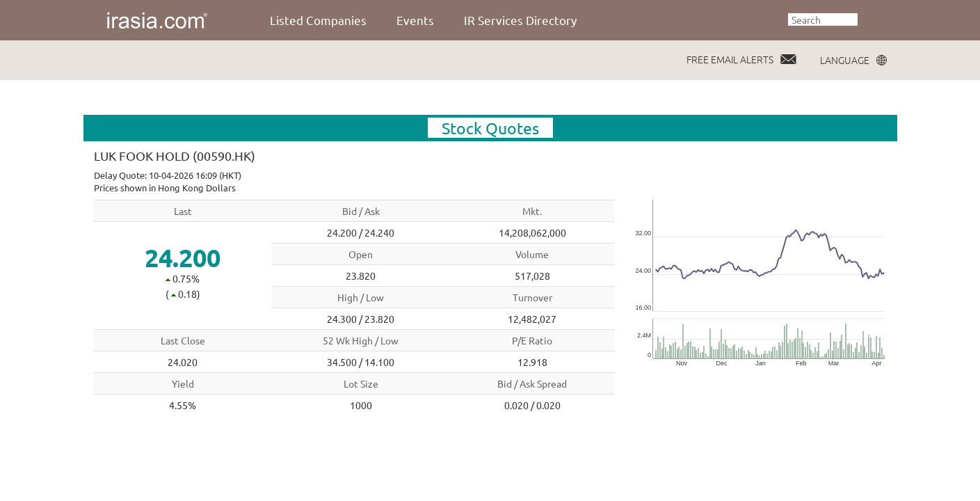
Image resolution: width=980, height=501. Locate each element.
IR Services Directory (520, 20)
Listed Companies (318, 20)
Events (415, 20)
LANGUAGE (845, 60)
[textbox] (823, 19)
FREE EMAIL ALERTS (730, 59)
